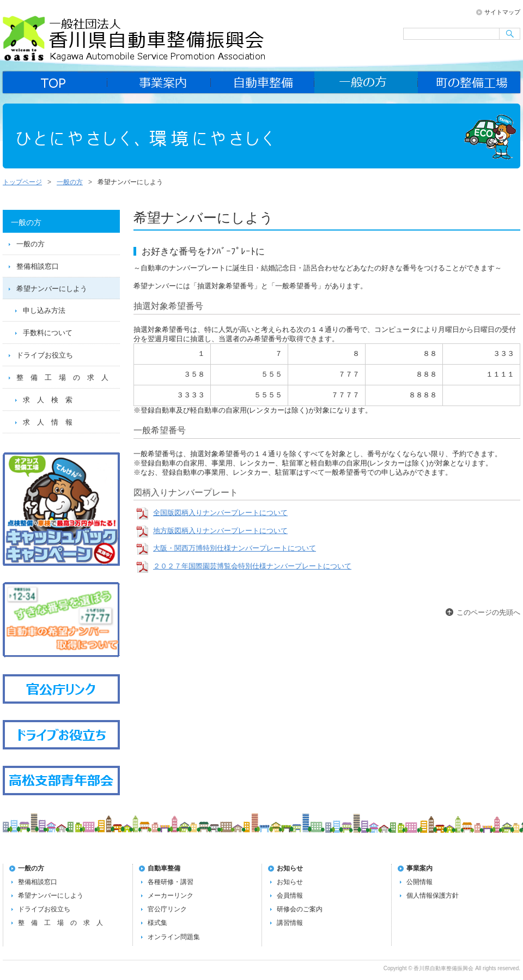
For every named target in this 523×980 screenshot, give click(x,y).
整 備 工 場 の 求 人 (62, 377)
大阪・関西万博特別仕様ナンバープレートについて (235, 548)
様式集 (157, 923)
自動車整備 (263, 82)
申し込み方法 (44, 310)
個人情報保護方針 (433, 896)
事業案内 (159, 82)
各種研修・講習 (171, 882)
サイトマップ (502, 12)
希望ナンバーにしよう (52, 289)
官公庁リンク (167, 909)
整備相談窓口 (38, 266)
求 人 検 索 (48, 400)
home (54, 82)
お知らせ (290, 868)
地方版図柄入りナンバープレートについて (220, 531)
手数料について (48, 333)
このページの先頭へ (488, 612)
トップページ (22, 182)
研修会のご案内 (300, 909)
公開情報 (419, 882)
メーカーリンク (171, 896)
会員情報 (290, 896)
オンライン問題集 (174, 937)
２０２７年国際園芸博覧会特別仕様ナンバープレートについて (252, 566)
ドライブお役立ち (45, 355)
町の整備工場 (470, 82)
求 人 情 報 (48, 422)
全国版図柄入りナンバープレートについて (220, 513)
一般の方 (366, 82)
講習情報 (290, 923)
